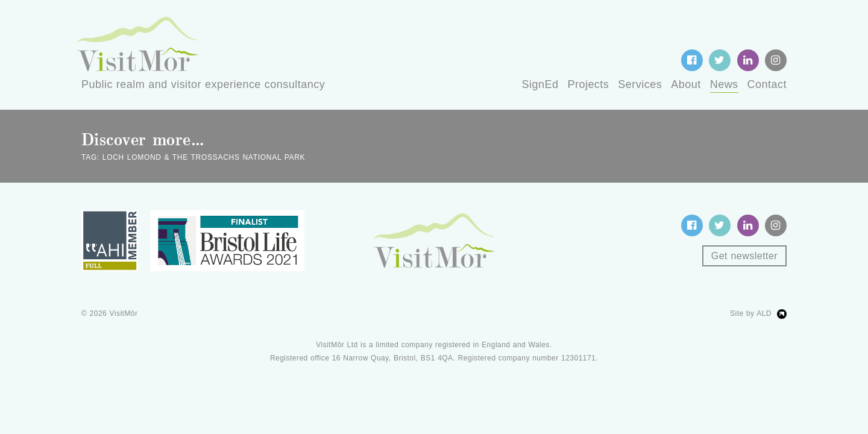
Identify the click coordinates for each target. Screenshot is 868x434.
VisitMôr (124, 313)
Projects (588, 84)
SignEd (540, 84)
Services (640, 84)
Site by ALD (751, 313)
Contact (767, 84)
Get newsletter (744, 256)
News (724, 84)
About (686, 84)
